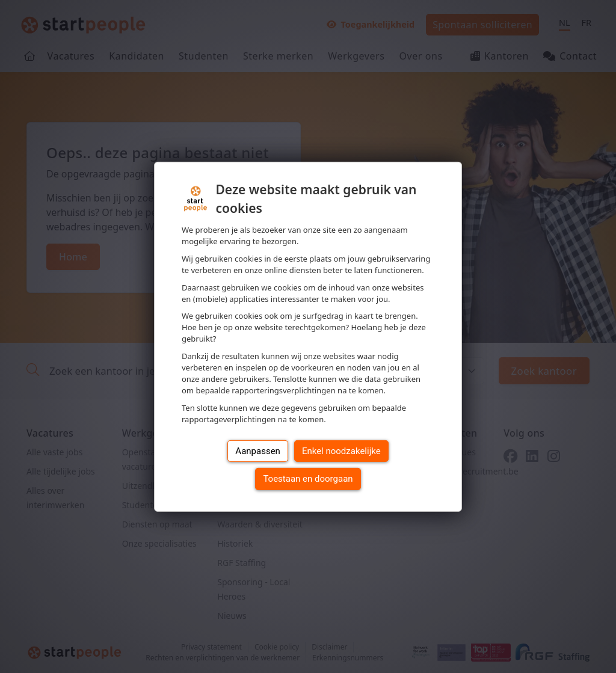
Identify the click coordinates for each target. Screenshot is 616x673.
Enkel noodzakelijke (341, 451)
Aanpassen (258, 451)
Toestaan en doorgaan (308, 479)
